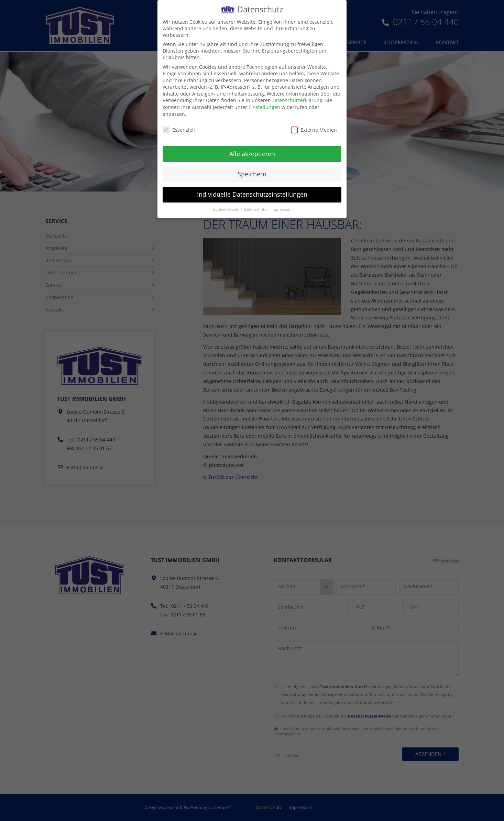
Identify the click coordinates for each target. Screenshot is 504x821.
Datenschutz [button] (256, 209)
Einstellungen (264, 107)
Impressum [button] (282, 209)
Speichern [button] (252, 174)
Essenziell (179, 130)
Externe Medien (314, 130)
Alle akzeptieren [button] (252, 154)
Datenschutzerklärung (297, 100)
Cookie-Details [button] (226, 209)
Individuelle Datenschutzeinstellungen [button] (252, 194)
